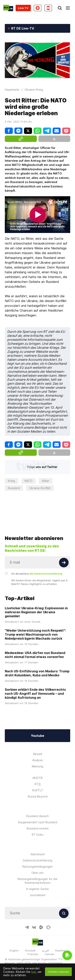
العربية (45, 950)
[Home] (8, 8)
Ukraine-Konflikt (40, 488)
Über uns (38, 873)
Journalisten (38, 895)
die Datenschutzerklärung (46, 574)
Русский (30, 950)
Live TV (23, 8)
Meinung (37, 766)
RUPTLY (38, 790)
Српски (49, 954)
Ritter (46, 481)
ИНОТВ (38, 778)
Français (33, 954)
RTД (38, 784)
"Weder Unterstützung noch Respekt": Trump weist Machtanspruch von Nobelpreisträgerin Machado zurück (35, 634)
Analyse (38, 760)
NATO (28, 481)
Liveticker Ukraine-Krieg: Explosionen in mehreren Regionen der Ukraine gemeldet (36, 612)
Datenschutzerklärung (37, 860)
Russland (14, 488)
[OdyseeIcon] (48, 927)
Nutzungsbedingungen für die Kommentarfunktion (37, 881)
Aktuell (37, 754)
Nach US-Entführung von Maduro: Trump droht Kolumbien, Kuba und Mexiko (37, 673)
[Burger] (68, 8)
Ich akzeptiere (37, 574)
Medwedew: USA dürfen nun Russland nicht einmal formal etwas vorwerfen (35, 655)
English (14, 950)
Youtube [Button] (37, 736)
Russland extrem (38, 828)
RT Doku (38, 835)
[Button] (64, 563)
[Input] (37, 562)
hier (34, 972)
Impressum (38, 854)
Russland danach (38, 816)
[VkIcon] (34, 927)
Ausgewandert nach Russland (38, 822)
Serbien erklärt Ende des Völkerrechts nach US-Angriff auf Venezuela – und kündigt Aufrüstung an (35, 694)
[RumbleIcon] (41, 927)
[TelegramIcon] (27, 927)
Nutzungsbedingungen (38, 867)
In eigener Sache (37, 889)
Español (60, 950)
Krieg (11, 481)
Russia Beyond (38, 796)
